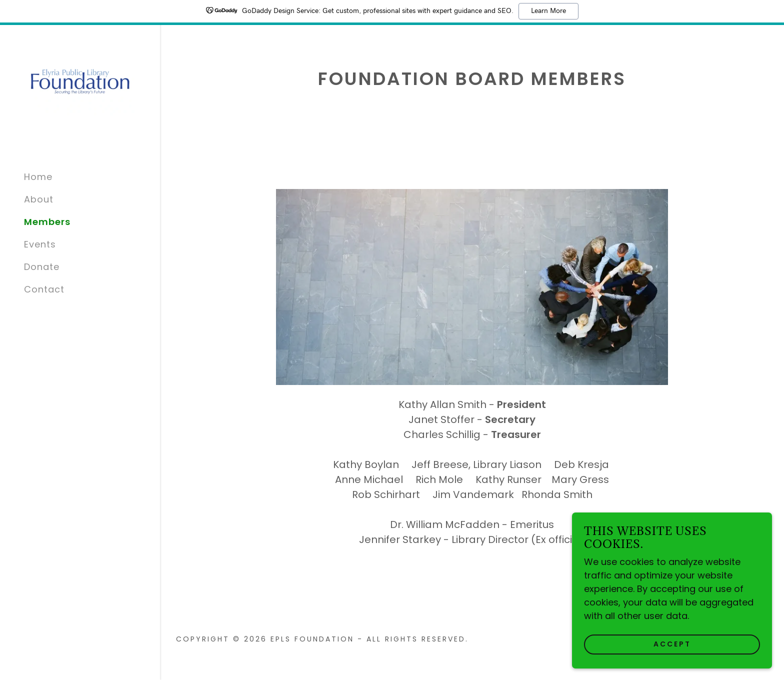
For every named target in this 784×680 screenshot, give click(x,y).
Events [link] (40, 244)
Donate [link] (42, 267)
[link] (80, 81)
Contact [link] (44, 289)
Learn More (548, 11)
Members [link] (47, 222)
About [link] (39, 199)
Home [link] (38, 177)
